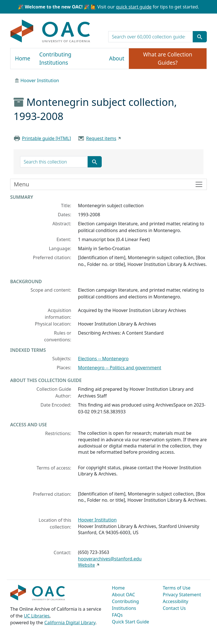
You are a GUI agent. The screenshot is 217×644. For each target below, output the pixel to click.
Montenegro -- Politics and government (120, 368)
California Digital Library (70, 623)
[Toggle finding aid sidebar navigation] (108, 184)
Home (23, 58)
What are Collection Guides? (168, 59)
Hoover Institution (40, 80)
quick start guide (134, 7)
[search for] (151, 37)
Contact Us (174, 608)
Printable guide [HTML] (46, 138)
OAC (50, 31)
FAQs (117, 615)
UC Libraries (37, 616)
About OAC (123, 595)
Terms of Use (177, 588)
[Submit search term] (200, 37)
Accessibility (175, 601)
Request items (101, 138)
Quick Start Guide (131, 622)
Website (86, 565)
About (117, 58)
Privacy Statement (182, 595)
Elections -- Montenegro (103, 359)
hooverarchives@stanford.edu (110, 559)
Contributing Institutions (55, 59)
